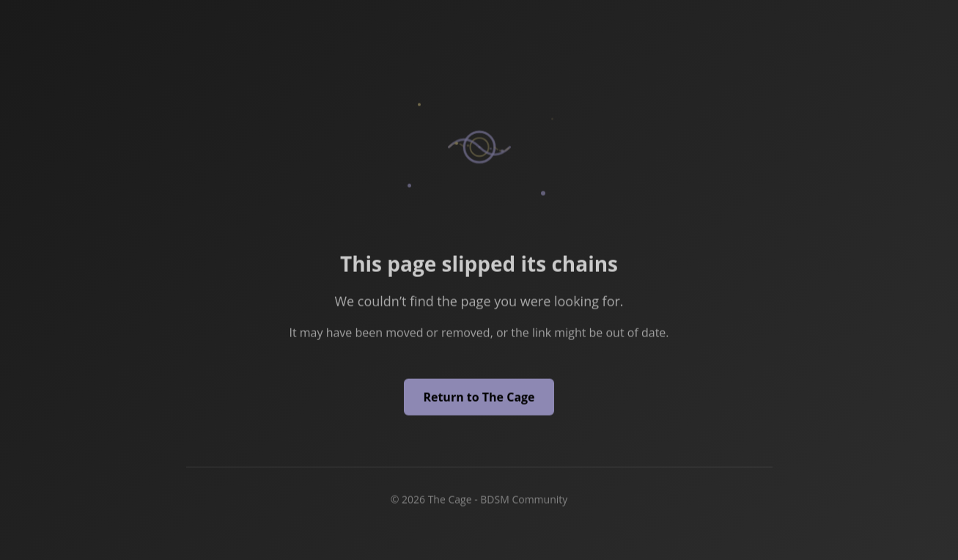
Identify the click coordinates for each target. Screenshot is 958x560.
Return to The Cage (479, 398)
